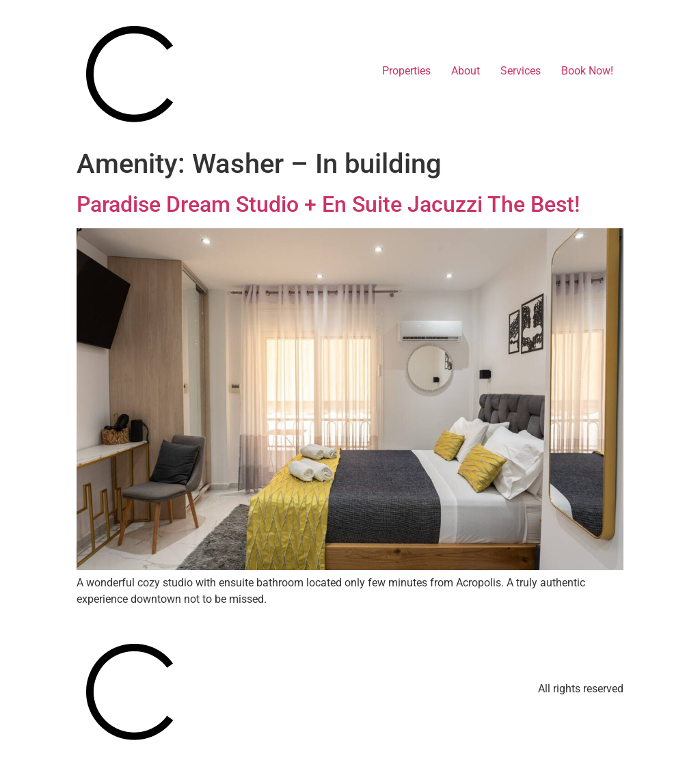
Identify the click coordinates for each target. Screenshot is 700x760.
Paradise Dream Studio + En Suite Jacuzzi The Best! (328, 204)
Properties (406, 71)
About (466, 71)
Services (521, 71)
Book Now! (587, 71)
